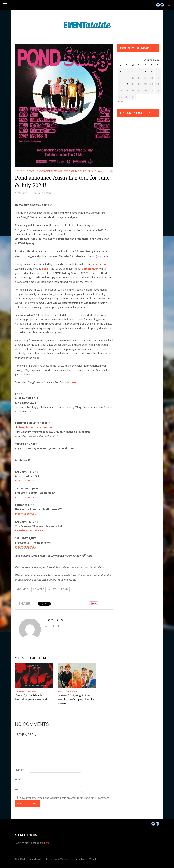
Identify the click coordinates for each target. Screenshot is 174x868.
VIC (94, 171)
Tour (87, 171)
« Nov (121, 102)
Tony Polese (24, 193)
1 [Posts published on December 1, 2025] (121, 72)
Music (58, 171)
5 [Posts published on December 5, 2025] (145, 72)
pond (65, 589)
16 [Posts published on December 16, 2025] (127, 84)
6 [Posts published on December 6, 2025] (151, 72)
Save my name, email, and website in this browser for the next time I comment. (65, 798)
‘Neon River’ (91, 269)
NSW (67, 171)
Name (19, 770)
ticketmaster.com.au (29, 530)
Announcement (27, 171)
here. (47, 843)
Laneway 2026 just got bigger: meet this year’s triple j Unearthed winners (76, 699)
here (45, 269)
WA (100, 171)
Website (20, 789)
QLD (74, 171)
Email (19, 779)
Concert (46, 171)
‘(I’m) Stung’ (100, 264)
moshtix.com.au (26, 480)
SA (80, 171)
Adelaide (22, 589)
